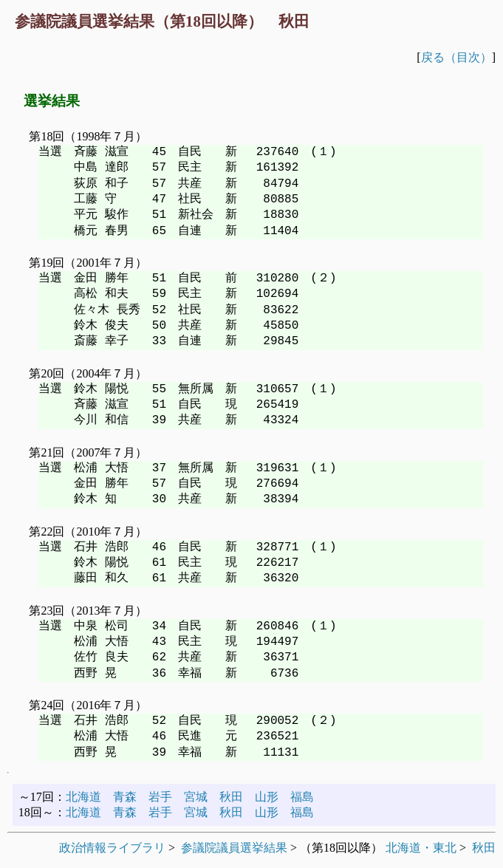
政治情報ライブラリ (112, 848)
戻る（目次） (456, 57)
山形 (267, 797)
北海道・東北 (421, 848)
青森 (125, 797)
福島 (302, 797)
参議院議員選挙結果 (234, 848)
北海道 (83, 797)
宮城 (196, 797)
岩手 (160, 797)
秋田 (231, 797)
